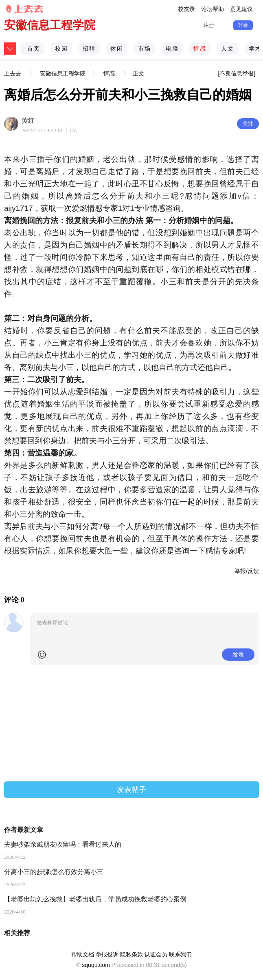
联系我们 (180, 954)
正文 (138, 73)
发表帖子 (131, 790)
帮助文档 (83, 954)
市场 (145, 49)
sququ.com (96, 965)
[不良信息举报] (237, 73)
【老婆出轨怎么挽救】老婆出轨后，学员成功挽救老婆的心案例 (95, 899)
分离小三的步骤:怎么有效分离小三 (54, 872)
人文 (228, 49)
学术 (255, 49)
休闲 (117, 49)
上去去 (14, 66)
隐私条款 (131, 954)
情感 (200, 49)
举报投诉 (107, 954)
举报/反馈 (247, 571)
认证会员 (156, 954)
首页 (34, 49)
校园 (61, 49)
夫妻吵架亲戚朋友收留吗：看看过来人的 (63, 844)
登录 (243, 25)
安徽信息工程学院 (50, 25)
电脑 (172, 49)
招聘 (89, 49)
